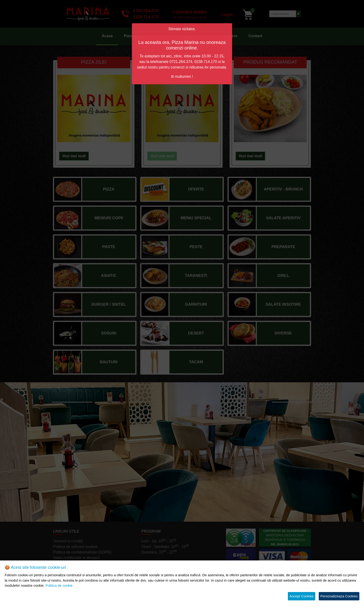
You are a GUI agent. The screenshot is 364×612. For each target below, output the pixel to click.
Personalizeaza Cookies (339, 596)
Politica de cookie (59, 585)
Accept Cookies (302, 596)
